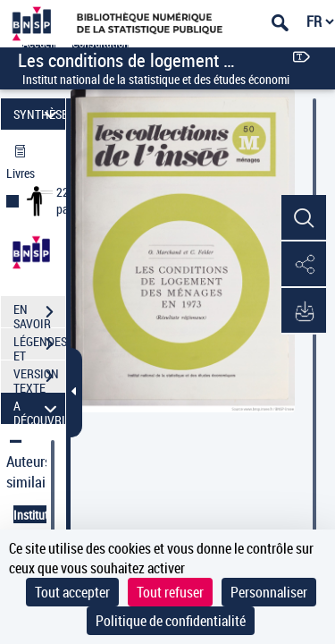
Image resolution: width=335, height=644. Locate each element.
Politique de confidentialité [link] (171, 621)
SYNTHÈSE (39, 114)
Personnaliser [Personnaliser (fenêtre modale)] (269, 592)
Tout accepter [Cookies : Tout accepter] (72, 592)
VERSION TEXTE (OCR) (39, 378)
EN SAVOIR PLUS (39, 314)
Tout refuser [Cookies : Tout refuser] (170, 592)
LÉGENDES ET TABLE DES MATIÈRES (39, 346)
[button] (304, 218)
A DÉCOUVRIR (39, 408)
